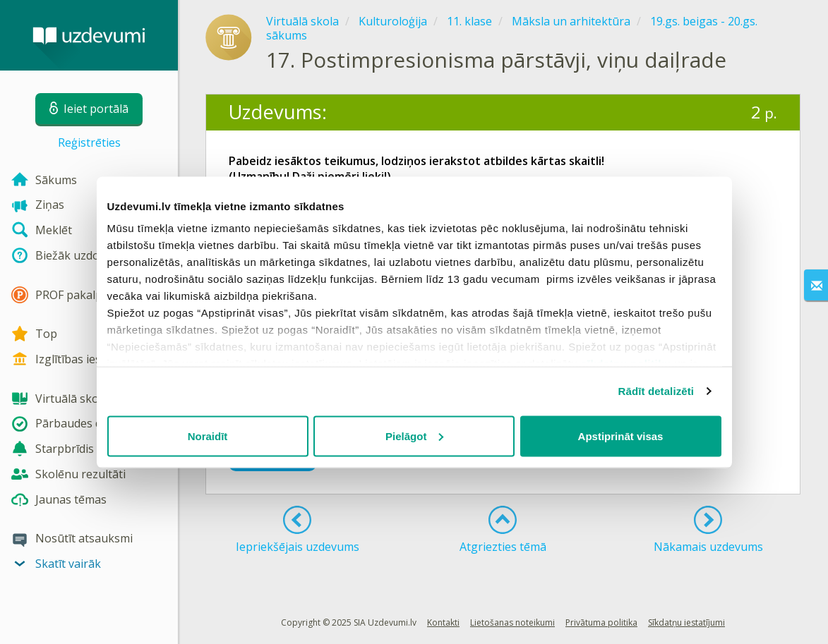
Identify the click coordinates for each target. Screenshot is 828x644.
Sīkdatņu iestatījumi (686, 622)
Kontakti (443, 622)
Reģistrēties (89, 142)
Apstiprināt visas (621, 436)
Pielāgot (414, 436)
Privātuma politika (601, 622)
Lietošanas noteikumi (512, 622)
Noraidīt (208, 436)
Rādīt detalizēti (656, 391)
